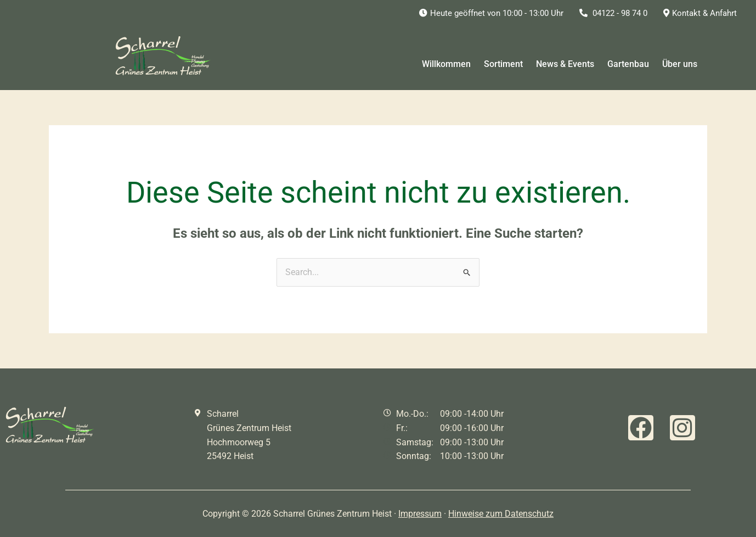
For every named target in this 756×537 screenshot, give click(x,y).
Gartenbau (628, 64)
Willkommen (446, 64)
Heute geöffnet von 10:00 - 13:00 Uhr (491, 13)
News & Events (565, 64)
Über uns (680, 64)
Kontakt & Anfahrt (700, 13)
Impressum (420, 514)
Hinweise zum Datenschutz (501, 514)
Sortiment (503, 64)
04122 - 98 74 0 (613, 13)
